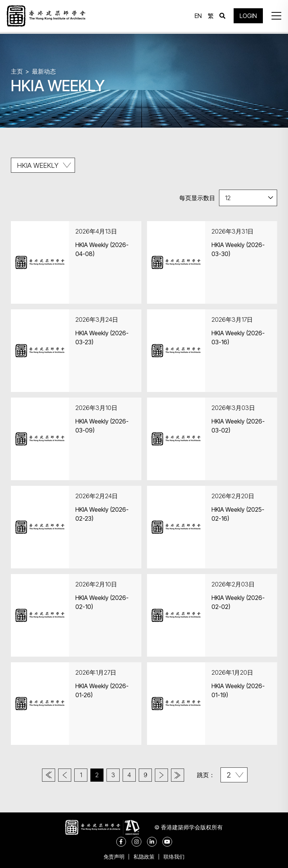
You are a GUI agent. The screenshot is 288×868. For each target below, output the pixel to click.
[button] (274, 17)
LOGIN (247, 17)
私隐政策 (144, 857)
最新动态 (44, 71)
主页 (17, 71)
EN (197, 17)
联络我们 (176, 857)
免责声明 (112, 857)
